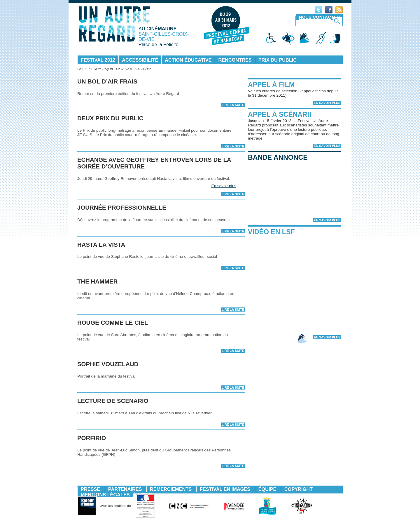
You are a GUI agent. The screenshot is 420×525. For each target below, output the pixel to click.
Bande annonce (278, 157)
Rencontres (235, 60)
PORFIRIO (92, 438)
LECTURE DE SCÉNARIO (113, 401)
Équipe (267, 489)
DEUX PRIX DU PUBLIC (110, 118)
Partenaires (125, 489)
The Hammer (97, 281)
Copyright (299, 489)
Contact (144, 69)
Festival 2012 (98, 60)
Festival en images (225, 489)
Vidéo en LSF (271, 232)
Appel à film (271, 85)
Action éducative (188, 60)
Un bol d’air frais (107, 81)
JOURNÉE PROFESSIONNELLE (122, 208)
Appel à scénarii (280, 114)
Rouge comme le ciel (113, 323)
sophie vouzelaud (108, 364)
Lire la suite (233, 105)
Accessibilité (140, 60)
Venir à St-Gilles (103, 69)
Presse (90, 489)
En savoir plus (224, 186)
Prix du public (278, 60)
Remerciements (171, 489)
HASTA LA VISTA (101, 245)
